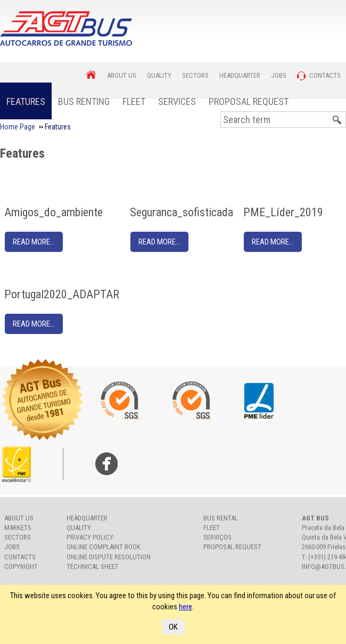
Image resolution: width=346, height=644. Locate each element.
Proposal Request (249, 101)
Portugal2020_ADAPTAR (62, 294)
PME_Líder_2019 (283, 212)
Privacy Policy (90, 537)
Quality (79, 528)
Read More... (34, 242)
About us (19, 518)
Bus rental (221, 518)
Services (177, 101)
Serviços (217, 537)
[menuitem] (26, 101)
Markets (18, 528)
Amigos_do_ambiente (53, 212)
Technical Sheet (93, 566)
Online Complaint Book (104, 547)
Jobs (12, 547)
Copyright (21, 566)
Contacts (20, 557)
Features (26, 101)
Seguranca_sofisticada (182, 212)
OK (173, 627)
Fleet (134, 101)
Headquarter (87, 518)
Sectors (18, 537)
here (186, 607)
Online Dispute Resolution (109, 557)
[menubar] (147, 101)
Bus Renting (84, 101)
